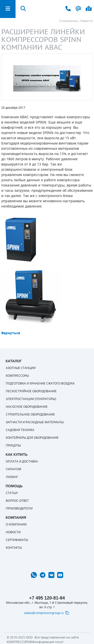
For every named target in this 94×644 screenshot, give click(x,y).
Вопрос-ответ (17, 501)
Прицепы (13, 445)
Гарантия (14, 469)
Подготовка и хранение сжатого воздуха (40, 383)
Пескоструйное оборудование (31, 391)
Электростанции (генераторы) (31, 399)
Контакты (14, 548)
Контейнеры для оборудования (32, 438)
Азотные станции (21, 368)
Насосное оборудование (27, 407)
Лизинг (12, 477)
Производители (19, 508)
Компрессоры (17, 376)
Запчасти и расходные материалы (35, 422)
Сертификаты (17, 540)
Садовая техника (20, 430)
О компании (16, 524)
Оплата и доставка (22, 461)
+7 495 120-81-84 (47, 598)
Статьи (12, 493)
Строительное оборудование (30, 414)
